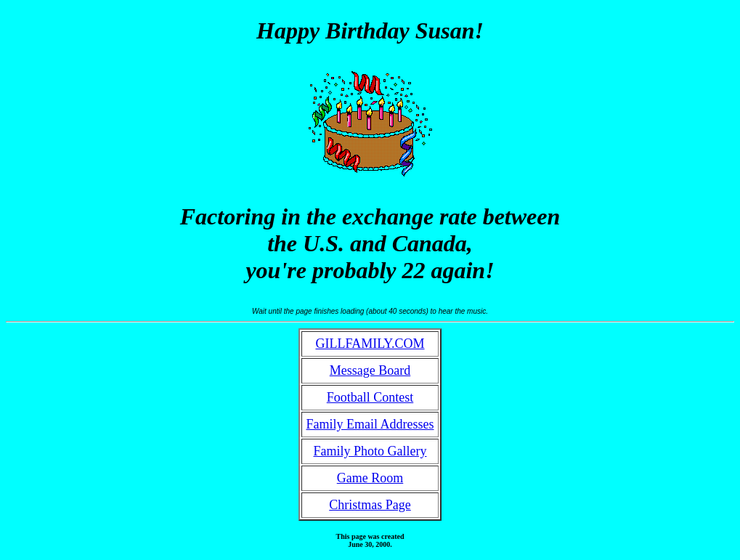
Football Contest (370, 397)
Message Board (370, 370)
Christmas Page (370, 505)
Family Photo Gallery (370, 451)
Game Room (370, 478)
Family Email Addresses (370, 424)
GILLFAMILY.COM (370, 344)
